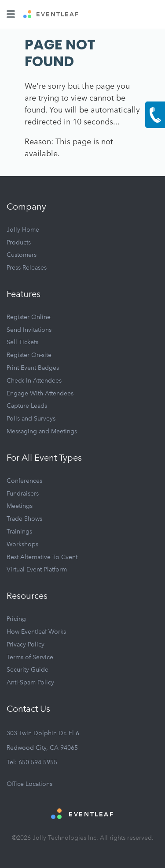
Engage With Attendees (40, 393)
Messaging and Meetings (42, 431)
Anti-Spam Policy (30, 682)
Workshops (22, 544)
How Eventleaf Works (36, 632)
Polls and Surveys (31, 419)
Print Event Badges (33, 368)
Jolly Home (23, 230)
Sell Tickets (22, 342)
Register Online (29, 317)
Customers (22, 255)
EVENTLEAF (51, 15)
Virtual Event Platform (37, 569)
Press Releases (27, 268)
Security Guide (27, 670)
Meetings (20, 506)
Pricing (16, 619)
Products (19, 242)
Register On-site (29, 355)
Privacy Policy (26, 644)
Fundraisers (23, 494)
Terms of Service (30, 657)
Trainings (19, 532)
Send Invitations (29, 330)
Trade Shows (24, 519)
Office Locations (29, 784)
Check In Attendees (34, 381)
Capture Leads (27, 406)
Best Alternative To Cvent (42, 557)
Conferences (24, 481)
